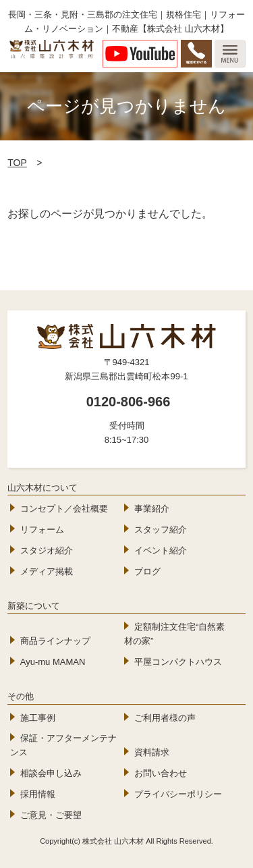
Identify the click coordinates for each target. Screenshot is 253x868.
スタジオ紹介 (47, 550)
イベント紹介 (161, 550)
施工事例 (38, 718)
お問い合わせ (161, 773)
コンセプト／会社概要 (64, 509)
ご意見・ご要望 (51, 815)
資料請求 (152, 752)
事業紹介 (152, 509)
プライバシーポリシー (178, 794)
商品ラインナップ (55, 641)
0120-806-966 (129, 402)
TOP (17, 163)
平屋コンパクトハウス (178, 662)
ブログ (147, 571)
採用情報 (38, 794)
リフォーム (42, 530)
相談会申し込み (51, 773)
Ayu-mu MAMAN (53, 662)
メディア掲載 (47, 571)
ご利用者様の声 (165, 718)
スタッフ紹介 (161, 530)
